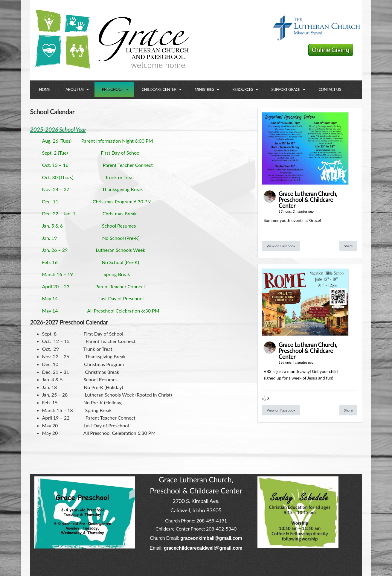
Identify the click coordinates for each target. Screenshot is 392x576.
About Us (74, 89)
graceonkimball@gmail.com (211, 538)
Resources (243, 89)
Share (348, 246)
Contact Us (330, 89)
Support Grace (286, 89)
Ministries (204, 89)
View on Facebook (281, 246)
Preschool (113, 89)
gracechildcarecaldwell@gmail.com (203, 548)
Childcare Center (159, 89)
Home (45, 89)
